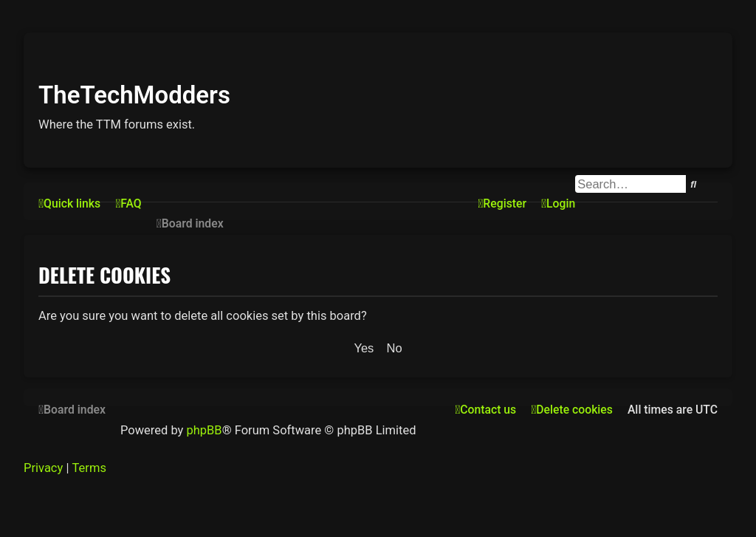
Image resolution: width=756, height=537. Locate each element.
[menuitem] (128, 204)
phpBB (204, 430)
